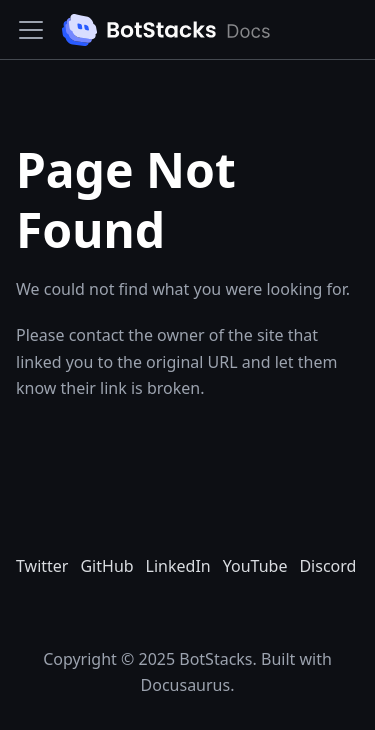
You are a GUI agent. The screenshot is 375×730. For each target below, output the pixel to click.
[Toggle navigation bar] (31, 30)
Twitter (42, 566)
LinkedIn (178, 566)
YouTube (255, 566)
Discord (327, 566)
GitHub (106, 566)
